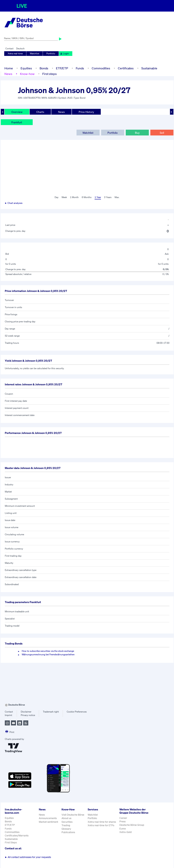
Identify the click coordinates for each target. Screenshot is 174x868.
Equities (26, 68)
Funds (80, 68)
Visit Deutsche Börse (73, 815)
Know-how (27, 74)
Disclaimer (26, 712)
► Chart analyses (14, 203)
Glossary (66, 829)
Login (64, 53)
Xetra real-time (15, 53)
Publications (68, 832)
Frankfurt (17, 122)
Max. (117, 197)
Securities (67, 822)
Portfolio (51, 53)
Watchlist (35, 53)
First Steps (11, 842)
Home (9, 68)
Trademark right (51, 712)
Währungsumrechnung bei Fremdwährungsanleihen (48, 654)
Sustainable (149, 68)
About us (66, 818)
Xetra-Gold (126, 832)
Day (57, 197)
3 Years (108, 197)
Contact (9, 48)
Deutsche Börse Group (132, 825)
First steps (50, 74)
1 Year (98, 197)
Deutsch (20, 48)
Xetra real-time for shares (102, 822)
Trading (66, 825)
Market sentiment (48, 822)
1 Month (74, 197)
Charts (40, 112)
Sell (162, 133)
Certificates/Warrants (17, 836)
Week (64, 197)
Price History (86, 112)
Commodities (101, 68)
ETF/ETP (62, 68)
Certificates (126, 68)
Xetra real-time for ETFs (101, 825)
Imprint (8, 715)
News (8, 74)
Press (122, 821)
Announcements (48, 818)
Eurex (123, 829)
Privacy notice (28, 715)
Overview (17, 112)
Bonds (44, 68)
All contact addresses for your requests (28, 857)
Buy (137, 133)
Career (123, 818)
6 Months (87, 197)
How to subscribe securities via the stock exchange (48, 651)
